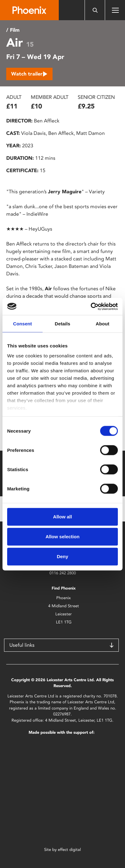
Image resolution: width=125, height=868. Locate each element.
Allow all (63, 517)
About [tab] (103, 324)
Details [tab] (62, 324)
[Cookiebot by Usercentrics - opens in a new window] (91, 306)
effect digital (69, 850)
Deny (63, 556)
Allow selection (62, 537)
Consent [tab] (23, 324)
